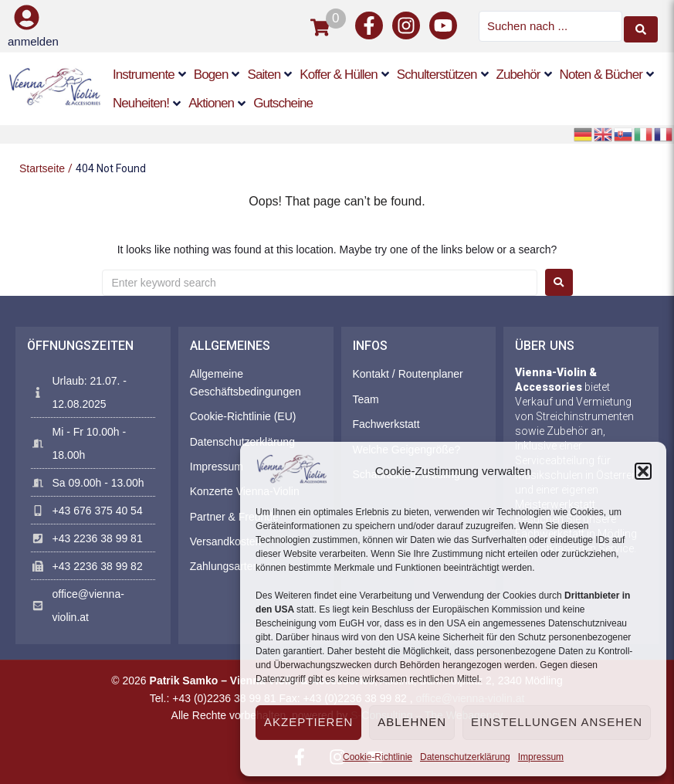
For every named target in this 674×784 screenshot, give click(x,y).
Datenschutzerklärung (465, 757)
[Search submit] (641, 25)
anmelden (33, 41)
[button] (643, 471)
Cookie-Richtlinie (378, 757)
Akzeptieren (308, 722)
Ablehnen (412, 722)
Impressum (541, 757)
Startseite (42, 167)
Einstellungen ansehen (557, 722)
